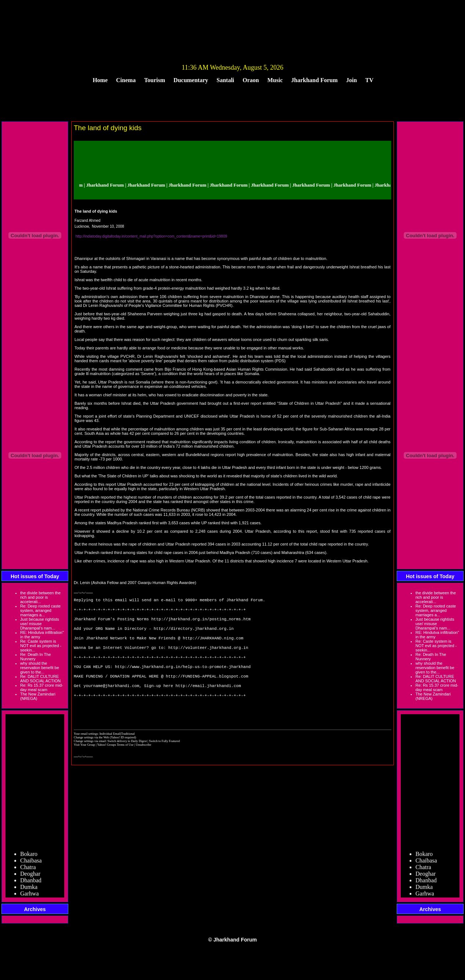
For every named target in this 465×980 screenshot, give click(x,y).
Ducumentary (191, 80)
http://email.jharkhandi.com (208, 699)
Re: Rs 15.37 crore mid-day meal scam (42, 687)
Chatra (28, 870)
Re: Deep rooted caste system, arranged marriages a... (40, 610)
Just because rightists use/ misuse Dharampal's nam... (40, 624)
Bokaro (29, 857)
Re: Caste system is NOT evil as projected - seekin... (41, 646)
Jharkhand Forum (314, 80)
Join (351, 80)
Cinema (126, 80)
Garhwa (30, 896)
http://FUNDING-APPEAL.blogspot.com (207, 688)
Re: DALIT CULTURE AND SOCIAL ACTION (40, 679)
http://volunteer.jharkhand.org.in (208, 655)
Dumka (29, 890)
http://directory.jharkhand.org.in (194, 633)
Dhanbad (31, 883)
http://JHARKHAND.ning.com (213, 644)
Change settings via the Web (91, 755)
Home (100, 80)
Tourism (155, 80)
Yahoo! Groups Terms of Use (116, 762)
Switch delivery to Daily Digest (127, 759)
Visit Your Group (85, 762)
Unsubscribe (144, 762)
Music (275, 80)
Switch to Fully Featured (164, 759)
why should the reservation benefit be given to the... (40, 668)
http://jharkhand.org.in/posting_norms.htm (201, 622)
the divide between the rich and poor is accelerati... (40, 597)
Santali (225, 80)
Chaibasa (31, 863)
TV (369, 80)
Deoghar (30, 876)
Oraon (251, 80)
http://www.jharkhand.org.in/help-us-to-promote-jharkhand (183, 677)
